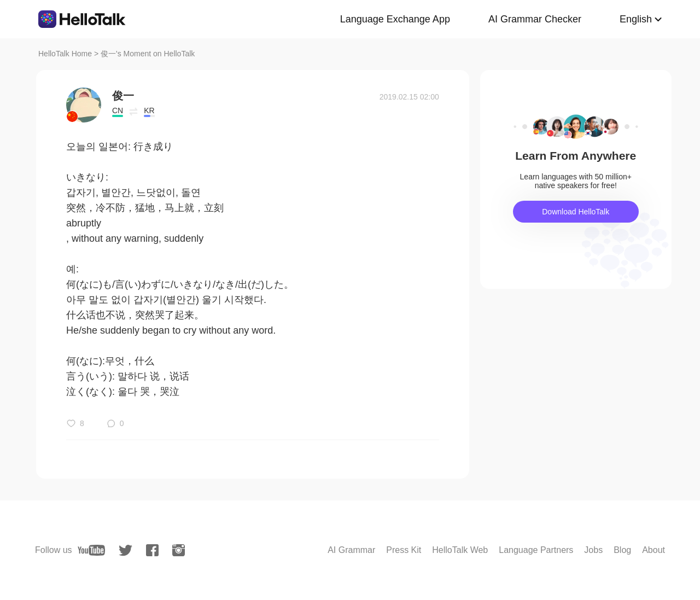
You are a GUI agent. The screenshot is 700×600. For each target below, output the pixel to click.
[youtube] (91, 550)
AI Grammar (351, 550)
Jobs (593, 550)
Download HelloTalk (576, 212)
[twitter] (126, 551)
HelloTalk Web (460, 550)
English (636, 19)
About (654, 550)
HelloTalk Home (65, 54)
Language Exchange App (395, 19)
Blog (622, 550)
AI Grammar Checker (535, 19)
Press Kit (404, 550)
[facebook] (152, 550)
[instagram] (179, 550)
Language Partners (536, 550)
